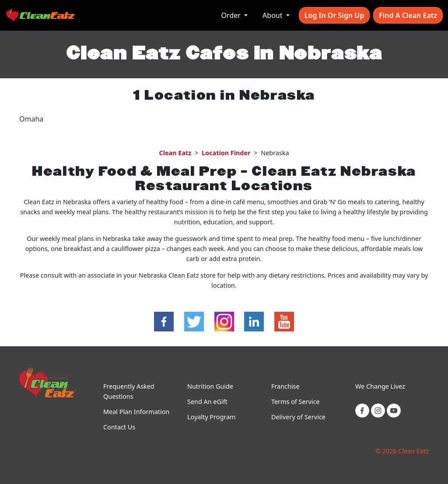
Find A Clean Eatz (408, 15)
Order (232, 15)
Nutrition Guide (210, 386)
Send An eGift (207, 402)
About (273, 15)
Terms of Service (296, 402)
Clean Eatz (175, 153)
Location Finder (226, 153)
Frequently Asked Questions (129, 391)
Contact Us (119, 427)
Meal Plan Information (136, 412)
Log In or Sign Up (334, 15)
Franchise (285, 386)
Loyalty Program (211, 417)
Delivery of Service (298, 417)
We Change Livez (380, 386)
